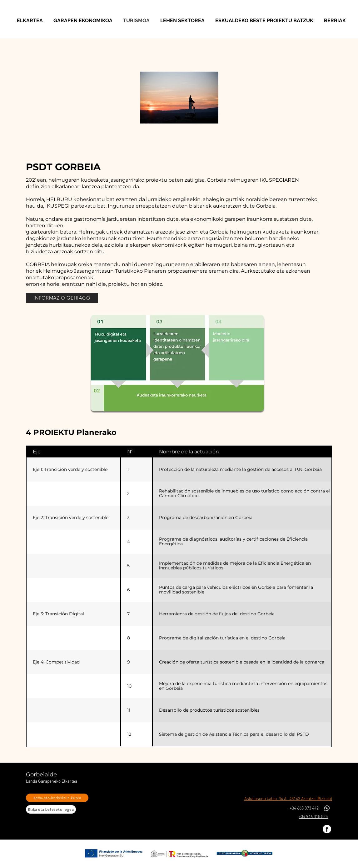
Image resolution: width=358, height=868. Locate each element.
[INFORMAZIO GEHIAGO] (62, 298)
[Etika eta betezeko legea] (51, 809)
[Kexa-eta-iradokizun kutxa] (57, 798)
